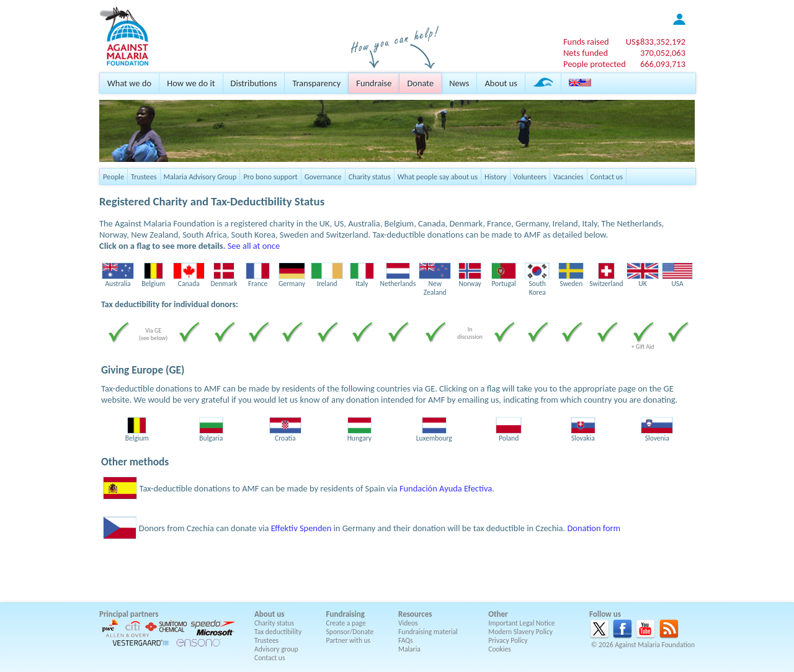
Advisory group (276, 649)
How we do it (191, 83)
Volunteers (530, 177)
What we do (129, 83)
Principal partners (129, 614)
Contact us (607, 177)
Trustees (144, 177)
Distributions (254, 83)
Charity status (370, 177)
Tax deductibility (278, 632)
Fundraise (374, 83)
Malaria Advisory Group (200, 177)
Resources (415, 614)
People (114, 177)
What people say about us (438, 177)
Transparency (316, 83)
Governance (323, 177)
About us (501, 83)
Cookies (500, 649)
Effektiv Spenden (301, 528)
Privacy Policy (508, 640)
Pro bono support (270, 177)
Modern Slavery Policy (520, 632)
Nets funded (586, 53)
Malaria (409, 649)
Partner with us (349, 640)
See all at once (254, 246)
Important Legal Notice (521, 623)
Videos (408, 623)
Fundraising (346, 614)
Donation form (594, 528)
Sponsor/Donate (350, 632)
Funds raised (586, 42)
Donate (420, 83)
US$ (656, 42)
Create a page (346, 623)
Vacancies (568, 177)
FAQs (406, 640)
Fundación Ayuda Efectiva (446, 488)
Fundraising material (428, 632)
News (459, 83)
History (495, 177)
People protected (595, 64)
